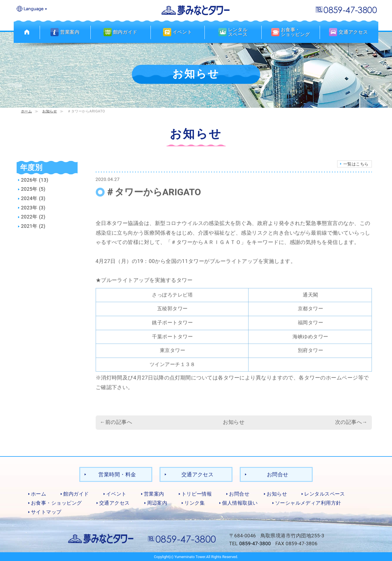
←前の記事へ (116, 428)
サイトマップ (46, 512)
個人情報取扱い (240, 503)
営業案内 (154, 494)
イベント (116, 494)
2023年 (29, 208)
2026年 (29, 180)
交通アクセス (198, 474)
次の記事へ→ (351, 428)
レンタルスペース (325, 494)
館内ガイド (76, 494)
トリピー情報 (197, 494)
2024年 (29, 198)
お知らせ (50, 111)
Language (32, 9)
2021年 (29, 226)
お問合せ (278, 474)
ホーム (26, 111)
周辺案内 (157, 503)
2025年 (29, 189)
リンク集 (195, 503)
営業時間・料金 (117, 474)
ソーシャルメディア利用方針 (308, 503)
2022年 (29, 217)
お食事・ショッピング (56, 503)
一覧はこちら (356, 170)
